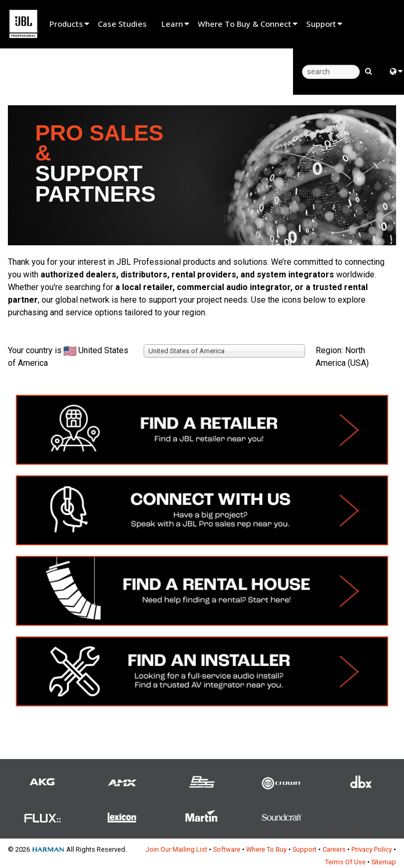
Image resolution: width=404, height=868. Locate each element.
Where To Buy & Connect (245, 24)
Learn (172, 24)
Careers (334, 849)
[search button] (368, 71)
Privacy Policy (372, 849)
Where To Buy (266, 849)
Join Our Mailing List (176, 849)
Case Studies (122, 24)
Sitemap (384, 862)
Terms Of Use (345, 862)
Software (227, 849)
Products (66, 24)
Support (321, 24)
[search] (331, 72)
